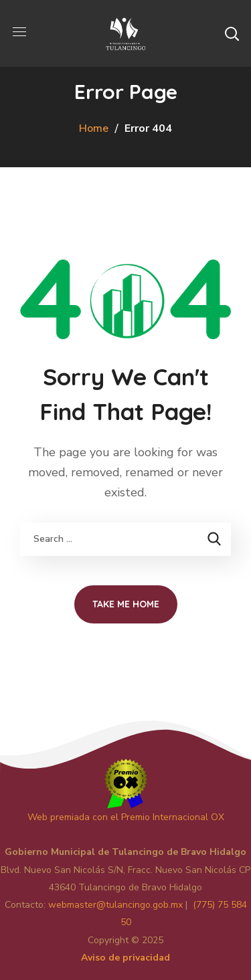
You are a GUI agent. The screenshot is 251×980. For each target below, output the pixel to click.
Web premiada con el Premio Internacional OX (126, 817)
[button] (232, 33)
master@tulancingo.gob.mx (115, 905)
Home (94, 128)
